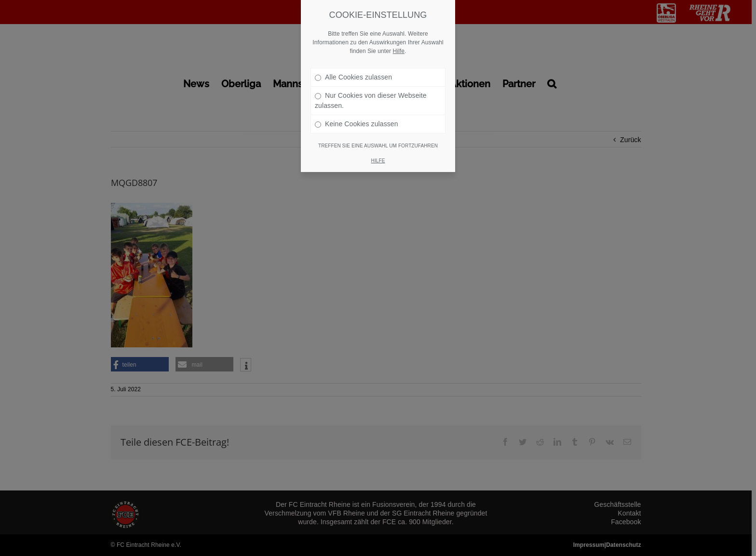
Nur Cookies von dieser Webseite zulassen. (371, 85)
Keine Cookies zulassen (357, 108)
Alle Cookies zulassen (353, 61)
